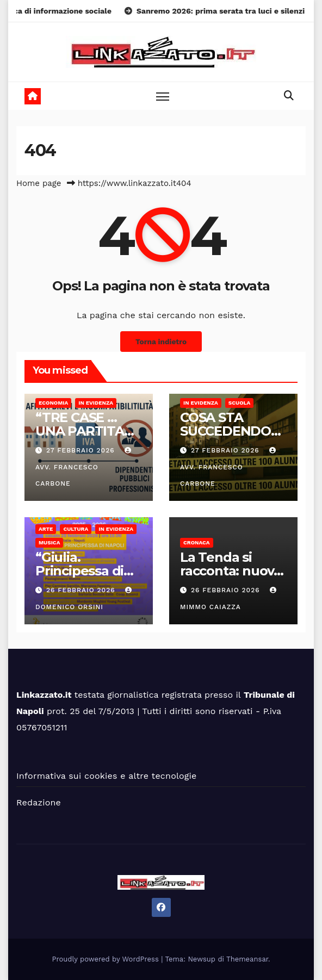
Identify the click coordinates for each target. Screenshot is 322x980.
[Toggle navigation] (163, 96)
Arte (46, 529)
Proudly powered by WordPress (107, 959)
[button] (289, 95)
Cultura (76, 529)
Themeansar (247, 959)
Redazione (39, 802)
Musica (49, 542)
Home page (39, 183)
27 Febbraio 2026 (82, 450)
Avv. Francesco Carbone (85, 467)
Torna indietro (161, 342)
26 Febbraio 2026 (82, 590)
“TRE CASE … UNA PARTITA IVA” (80, 431)
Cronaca (197, 542)
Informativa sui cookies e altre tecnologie (106, 776)
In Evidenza (96, 403)
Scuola (240, 403)
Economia (53, 403)
